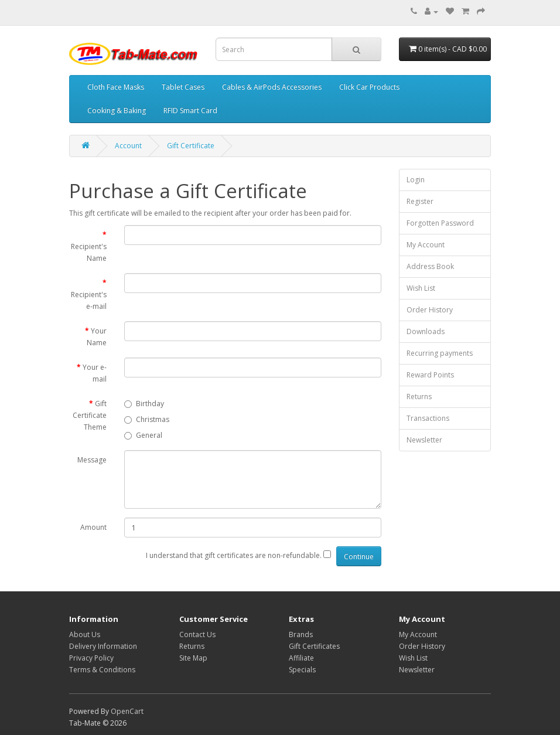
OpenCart (127, 711)
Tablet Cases (183, 87)
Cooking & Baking (117, 110)
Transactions (428, 418)
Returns (419, 397)
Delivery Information (103, 646)
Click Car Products (369, 87)
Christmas (147, 419)
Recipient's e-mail (89, 300)
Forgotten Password (440, 223)
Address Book (430, 266)
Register (420, 201)
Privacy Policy (91, 658)
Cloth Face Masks (116, 87)
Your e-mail (95, 373)
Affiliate (301, 658)
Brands (301, 634)
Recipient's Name (89, 252)
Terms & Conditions (102, 670)
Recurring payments (440, 353)
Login (416, 180)
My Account (426, 245)
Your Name (97, 337)
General (143, 435)
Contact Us (197, 634)
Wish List (421, 288)
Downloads (426, 331)
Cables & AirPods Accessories (272, 87)
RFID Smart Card (190, 110)
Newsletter (424, 440)
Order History (430, 310)
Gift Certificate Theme (90, 415)
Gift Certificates (314, 646)
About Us (85, 634)
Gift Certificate (191, 146)
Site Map (193, 658)
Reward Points (430, 375)
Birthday (144, 404)
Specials (302, 670)
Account (128, 146)
